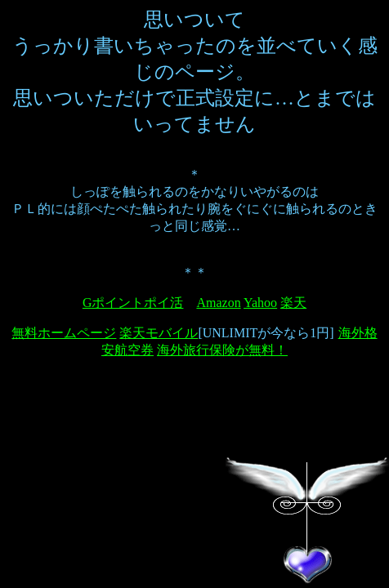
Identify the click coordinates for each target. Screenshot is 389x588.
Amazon (218, 303)
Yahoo (260, 303)
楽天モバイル (159, 333)
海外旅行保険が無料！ (222, 350)
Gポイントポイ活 (133, 303)
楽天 (293, 303)
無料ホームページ (64, 333)
